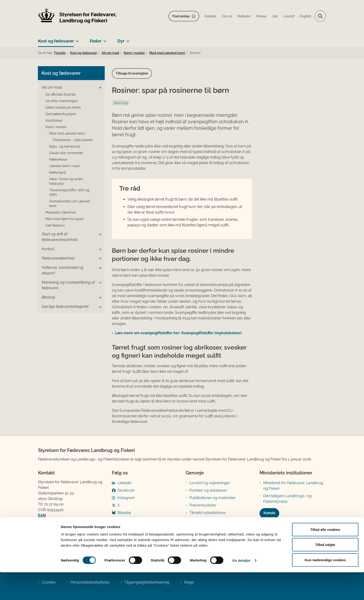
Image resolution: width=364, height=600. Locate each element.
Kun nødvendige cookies (325, 588)
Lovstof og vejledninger (210, 483)
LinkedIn (125, 483)
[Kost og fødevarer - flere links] (76, 39)
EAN (42, 515)
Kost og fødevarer (56, 41)
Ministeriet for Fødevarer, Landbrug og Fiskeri (293, 486)
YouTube (125, 520)
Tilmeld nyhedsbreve (208, 513)
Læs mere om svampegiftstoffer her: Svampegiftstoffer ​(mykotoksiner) (179, 333)
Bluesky (124, 513)
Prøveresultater (203, 505)
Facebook (126, 490)
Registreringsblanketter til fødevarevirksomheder (211, 523)
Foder (96, 41)
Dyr (121, 41)
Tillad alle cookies (325, 557)
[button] (99, 88)
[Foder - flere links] (104, 39)
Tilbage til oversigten (132, 73)
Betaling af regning (55, 521)
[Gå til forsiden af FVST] (78, 16)
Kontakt (269, 513)
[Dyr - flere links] (127, 39)
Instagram (126, 498)
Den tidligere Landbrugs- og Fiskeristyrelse (287, 499)
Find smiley (181, 16)
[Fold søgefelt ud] (320, 16)
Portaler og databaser (208, 490)
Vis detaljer (241, 588)
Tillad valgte (325, 572)
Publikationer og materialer (213, 498)
